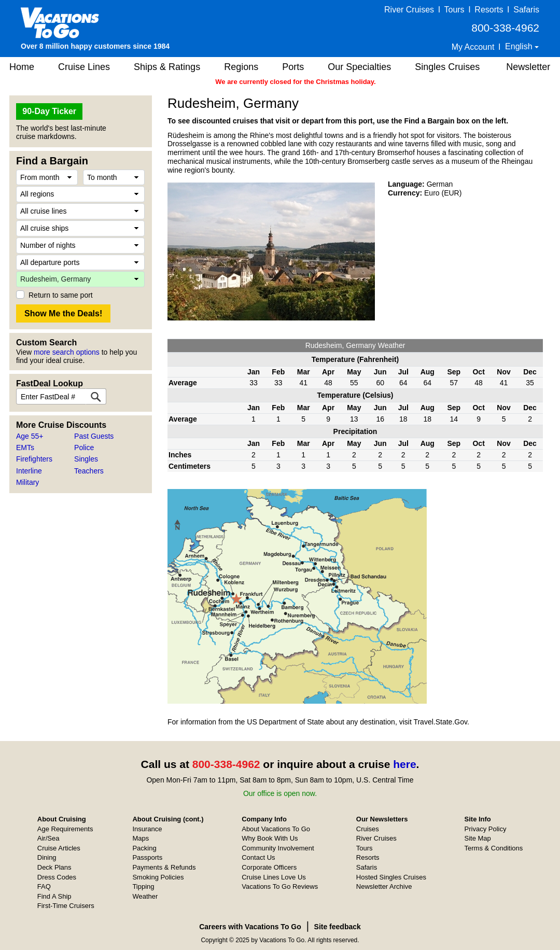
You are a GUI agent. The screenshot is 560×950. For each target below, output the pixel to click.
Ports (293, 67)
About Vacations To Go (276, 829)
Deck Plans (54, 867)
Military (27, 482)
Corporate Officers (269, 867)
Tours (454, 10)
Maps (141, 838)
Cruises (368, 829)
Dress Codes (57, 877)
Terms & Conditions (494, 848)
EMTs (25, 448)
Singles (86, 459)
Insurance (147, 829)
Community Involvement (278, 848)
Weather (145, 896)
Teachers (89, 471)
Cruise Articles (59, 848)
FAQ (44, 886)
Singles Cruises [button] (447, 67)
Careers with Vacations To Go (250, 927)
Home (22, 67)
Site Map (478, 838)
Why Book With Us (270, 838)
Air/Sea (48, 838)
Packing (144, 848)
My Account (473, 47)
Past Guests (94, 436)
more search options (67, 352)
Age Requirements (65, 829)
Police (84, 448)
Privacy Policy (486, 829)
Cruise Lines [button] (84, 67)
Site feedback (338, 927)
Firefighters (34, 459)
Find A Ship (54, 896)
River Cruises (409, 10)
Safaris (526, 10)
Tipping (143, 886)
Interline (29, 471)
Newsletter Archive (384, 886)
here (404, 764)
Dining (47, 857)
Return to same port (61, 295)
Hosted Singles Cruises (391, 877)
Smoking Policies (158, 877)
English (520, 46)
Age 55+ (30, 436)
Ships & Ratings (167, 67)
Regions (241, 67)
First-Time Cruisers (66, 906)
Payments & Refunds (164, 867)
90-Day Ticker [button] (49, 111)
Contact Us (258, 857)
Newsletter (528, 67)
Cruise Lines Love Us (274, 877)
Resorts (489, 10)
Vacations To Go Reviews (280, 886)
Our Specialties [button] (359, 67)
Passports (147, 857)
